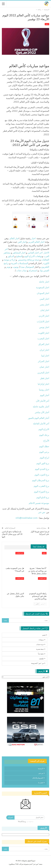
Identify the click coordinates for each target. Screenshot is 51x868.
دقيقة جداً (41, 654)
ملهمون (41, 658)
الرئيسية (41, 768)
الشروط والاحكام (38, 778)
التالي (37, 604)
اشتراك (10, 817)
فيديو (44, 635)
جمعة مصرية (40, 649)
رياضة (47, 24)
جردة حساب (40, 644)
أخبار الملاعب (20, 553)
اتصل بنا (41, 783)
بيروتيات (41, 640)
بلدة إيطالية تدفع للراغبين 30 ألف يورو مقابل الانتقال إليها (12, 534)
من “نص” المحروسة (37, 663)
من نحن (41, 773)
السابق (43, 604)
